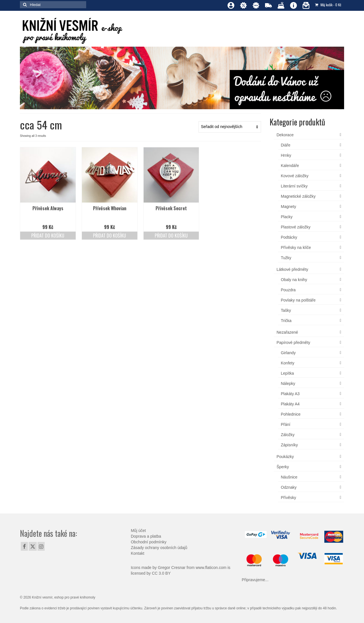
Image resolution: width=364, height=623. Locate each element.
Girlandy (288, 353)
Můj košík (328, 5)
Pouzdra (288, 290)
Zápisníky (289, 445)
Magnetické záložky (298, 196)
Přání (286, 424)
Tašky (286, 310)
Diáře (286, 145)
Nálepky (288, 383)
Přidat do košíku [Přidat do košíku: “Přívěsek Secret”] (171, 236)
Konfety (288, 363)
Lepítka (288, 373)
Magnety (289, 207)
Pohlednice (291, 414)
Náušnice (289, 477)
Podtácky (289, 237)
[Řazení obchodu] (230, 127)
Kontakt (137, 553)
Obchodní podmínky (149, 542)
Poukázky (285, 457)
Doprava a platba (146, 536)
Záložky (288, 435)
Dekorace (285, 135)
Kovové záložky (295, 176)
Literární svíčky (294, 186)
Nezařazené (288, 332)
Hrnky (286, 155)
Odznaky (289, 487)
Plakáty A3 (290, 394)
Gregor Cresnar (172, 568)
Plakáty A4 (290, 404)
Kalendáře (290, 166)
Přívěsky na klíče (296, 247)
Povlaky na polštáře (298, 300)
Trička (286, 321)
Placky (287, 217)
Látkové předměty (292, 269)
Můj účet (138, 531)
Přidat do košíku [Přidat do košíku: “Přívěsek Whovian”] (109, 236)
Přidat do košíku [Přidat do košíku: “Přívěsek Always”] (48, 236)
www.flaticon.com (211, 568)
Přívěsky (289, 498)
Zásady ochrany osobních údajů (159, 548)
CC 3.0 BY (161, 573)
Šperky (283, 467)
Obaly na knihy (294, 280)
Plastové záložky (296, 227)
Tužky (286, 258)
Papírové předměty (293, 343)
